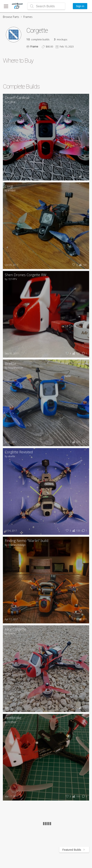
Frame (34, 46)
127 (82, 176)
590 (76, 442)
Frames (28, 17)
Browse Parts (11, 17)
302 (82, 708)
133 (76, 531)
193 (76, 796)
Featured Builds (74, 850)
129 (82, 265)
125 (76, 353)
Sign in (80, 6)
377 (82, 619)
